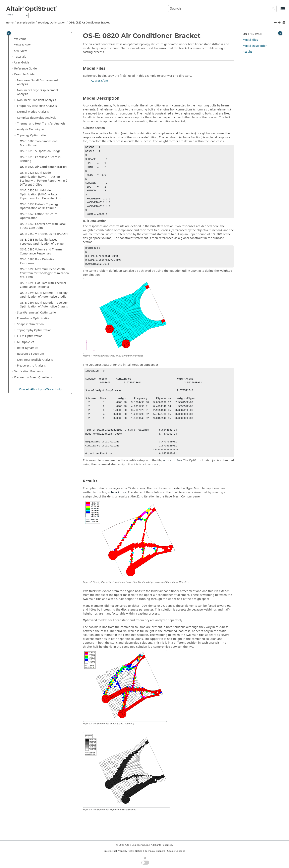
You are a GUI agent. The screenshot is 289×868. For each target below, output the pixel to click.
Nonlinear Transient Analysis (37, 100)
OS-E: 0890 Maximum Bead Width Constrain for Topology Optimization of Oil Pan (44, 273)
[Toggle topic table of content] (280, 33)
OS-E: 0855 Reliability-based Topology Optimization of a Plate (42, 242)
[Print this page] (284, 23)
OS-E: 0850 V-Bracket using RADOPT (44, 234)
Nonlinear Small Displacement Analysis (38, 82)
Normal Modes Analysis (33, 112)
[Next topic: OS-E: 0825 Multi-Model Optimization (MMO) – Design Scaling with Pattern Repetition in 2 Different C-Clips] (280, 23)
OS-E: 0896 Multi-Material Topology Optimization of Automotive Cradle (44, 295)
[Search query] (222, 9)
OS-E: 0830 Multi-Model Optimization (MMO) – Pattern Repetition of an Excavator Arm (41, 194)
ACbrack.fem (99, 81)
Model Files (250, 40)
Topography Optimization (34, 330)
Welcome (20, 39)
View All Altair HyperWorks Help (40, 389)
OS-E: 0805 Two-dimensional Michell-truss (39, 143)
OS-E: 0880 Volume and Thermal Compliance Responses (42, 252)
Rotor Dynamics (28, 348)
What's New (22, 45)
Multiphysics (26, 342)
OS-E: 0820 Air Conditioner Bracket (89, 23)
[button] (13, 39)
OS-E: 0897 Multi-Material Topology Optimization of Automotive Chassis (44, 305)
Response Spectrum (31, 354)
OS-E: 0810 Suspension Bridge (40, 151)
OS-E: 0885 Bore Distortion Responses (38, 261)
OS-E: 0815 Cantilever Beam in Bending (40, 159)
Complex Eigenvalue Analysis (37, 118)
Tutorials (20, 57)
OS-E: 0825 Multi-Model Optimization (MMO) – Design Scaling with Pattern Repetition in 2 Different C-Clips (44, 179)
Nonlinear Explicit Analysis (35, 360)
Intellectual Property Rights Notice (123, 851)
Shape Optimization (30, 324)
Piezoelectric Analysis (31, 366)
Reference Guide (25, 69)
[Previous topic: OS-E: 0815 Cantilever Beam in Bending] (276, 23)
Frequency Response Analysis (37, 106)
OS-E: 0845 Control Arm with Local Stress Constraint (43, 226)
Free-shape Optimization (34, 318)
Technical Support (155, 851)
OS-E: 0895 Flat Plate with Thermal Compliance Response (43, 285)
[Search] (272, 9)
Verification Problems (29, 371)
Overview (20, 51)
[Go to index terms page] (279, 10)
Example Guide (26, 23)
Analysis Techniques (31, 129)
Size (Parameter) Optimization (37, 313)
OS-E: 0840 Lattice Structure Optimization (39, 216)
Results (248, 52)
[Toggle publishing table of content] (9, 33)
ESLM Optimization (30, 336)
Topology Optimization (52, 23)
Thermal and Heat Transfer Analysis (41, 124)
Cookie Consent (176, 851)
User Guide (22, 63)
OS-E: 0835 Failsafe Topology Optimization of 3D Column (39, 206)
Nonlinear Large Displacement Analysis (38, 92)
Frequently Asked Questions (33, 377)
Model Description (255, 46)
